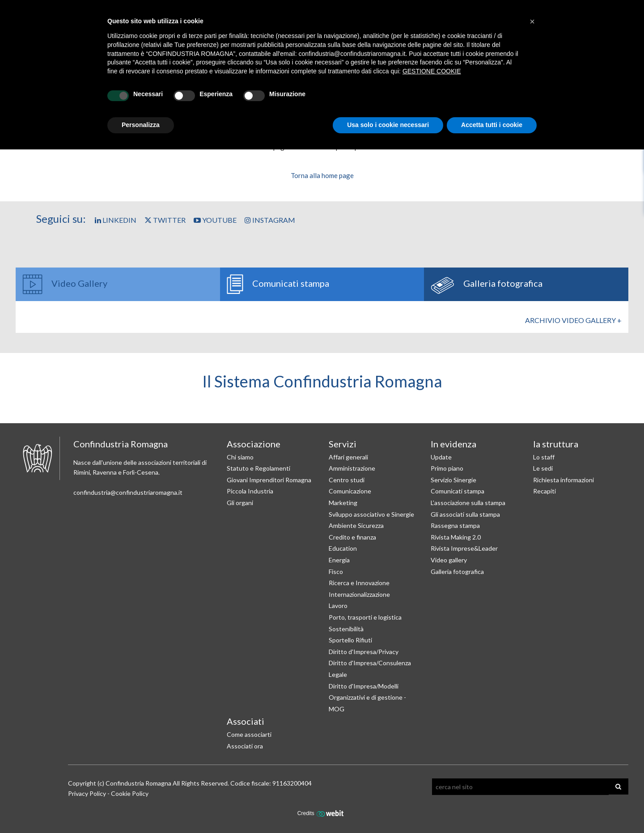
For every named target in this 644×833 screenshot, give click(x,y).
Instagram (270, 220)
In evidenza (453, 444)
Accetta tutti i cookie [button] (492, 125)
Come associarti (249, 734)
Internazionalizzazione (359, 594)
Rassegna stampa (455, 525)
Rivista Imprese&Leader (464, 548)
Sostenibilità (346, 629)
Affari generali (348, 457)
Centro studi (347, 480)
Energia (339, 560)
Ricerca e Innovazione (359, 583)
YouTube (215, 220)
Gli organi (240, 503)
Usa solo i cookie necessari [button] (388, 125)
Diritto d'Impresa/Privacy (364, 652)
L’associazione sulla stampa (468, 503)
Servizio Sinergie (453, 480)
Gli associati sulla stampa (465, 514)
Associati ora (245, 746)
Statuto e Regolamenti (258, 468)
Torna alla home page (322, 175)
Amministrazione (352, 468)
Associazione (254, 444)
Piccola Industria (250, 491)
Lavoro (338, 606)
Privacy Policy (87, 793)
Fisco (336, 572)
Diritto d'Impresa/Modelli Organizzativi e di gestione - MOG (367, 697)
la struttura (556, 444)
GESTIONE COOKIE (432, 71)
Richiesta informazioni (563, 480)
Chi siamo (240, 457)
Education (343, 548)
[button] (532, 21)
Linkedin (116, 220)
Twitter (165, 220)
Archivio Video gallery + (573, 320)
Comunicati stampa (458, 491)
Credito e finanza (352, 537)
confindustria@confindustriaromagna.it (128, 492)
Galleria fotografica (457, 572)
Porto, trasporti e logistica (365, 617)
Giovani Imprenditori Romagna (269, 480)
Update (441, 457)
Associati (246, 721)
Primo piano (447, 468)
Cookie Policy (130, 793)
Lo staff (544, 457)
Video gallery (449, 560)
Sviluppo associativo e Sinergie (371, 514)
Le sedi (543, 468)
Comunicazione (350, 491)
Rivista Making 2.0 (456, 537)
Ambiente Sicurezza (356, 525)
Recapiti (544, 491)
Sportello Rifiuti (350, 640)
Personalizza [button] (141, 125)
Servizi (343, 444)
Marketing (343, 503)
